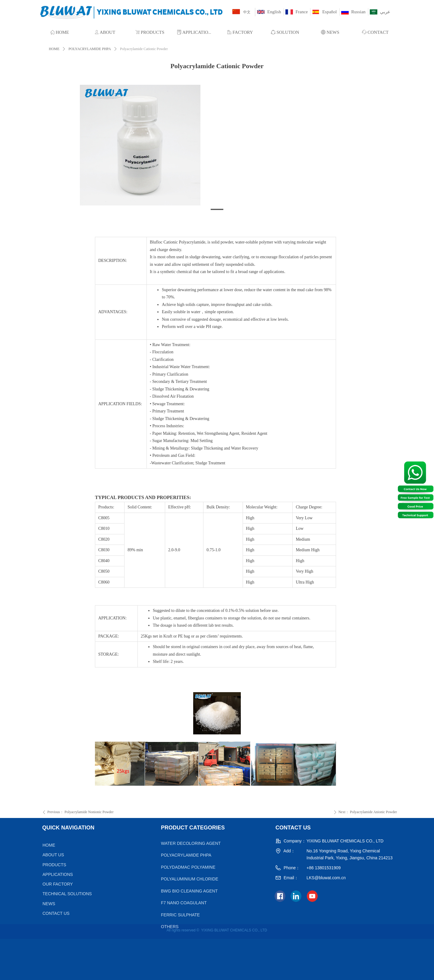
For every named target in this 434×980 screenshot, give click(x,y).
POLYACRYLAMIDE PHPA (90, 49)
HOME (54, 49)
